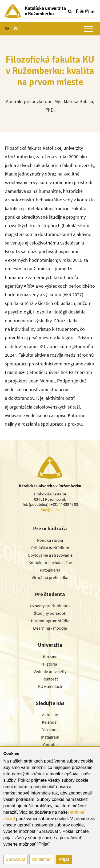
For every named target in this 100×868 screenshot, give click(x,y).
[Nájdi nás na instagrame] (87, 11)
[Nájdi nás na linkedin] (93, 11)
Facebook (50, 730)
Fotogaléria (50, 570)
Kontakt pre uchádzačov (50, 563)
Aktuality (50, 715)
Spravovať (16, 859)
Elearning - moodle (50, 628)
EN (16, 28)
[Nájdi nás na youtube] (82, 11)
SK (7, 28)
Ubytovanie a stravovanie (50, 555)
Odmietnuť (42, 859)
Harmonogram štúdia (50, 621)
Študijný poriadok (50, 613)
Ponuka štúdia (50, 540)
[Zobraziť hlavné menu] (89, 29)
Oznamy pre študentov (50, 606)
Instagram (50, 737)
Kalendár (50, 722)
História (50, 664)
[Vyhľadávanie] (70, 11)
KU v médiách (50, 686)
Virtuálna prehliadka (50, 577)
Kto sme (50, 657)
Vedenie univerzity (50, 671)
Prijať (64, 859)
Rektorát (50, 679)
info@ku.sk (50, 510)
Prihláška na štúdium (50, 548)
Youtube (50, 744)
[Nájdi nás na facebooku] (77, 11)
